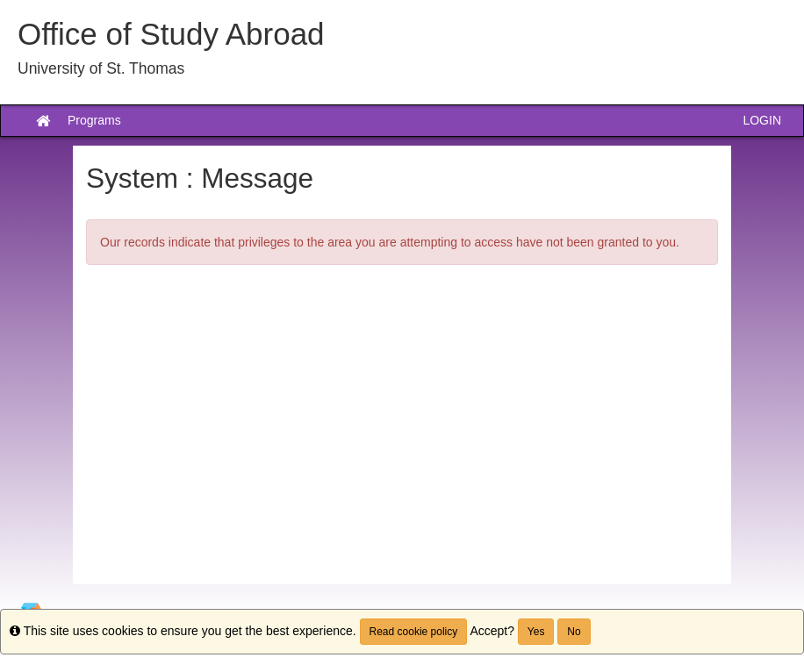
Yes (536, 632)
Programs (94, 120)
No (574, 632)
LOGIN (762, 120)
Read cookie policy (414, 632)
